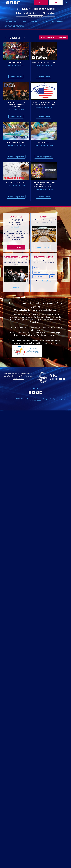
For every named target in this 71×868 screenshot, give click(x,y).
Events (41, 2)
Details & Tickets (16, 77)
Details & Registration (16, 157)
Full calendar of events (53, 37)
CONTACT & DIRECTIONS (14, 26)
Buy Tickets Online (16, 247)
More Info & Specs (44, 247)
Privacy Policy (46, 281)
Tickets (56, 2)
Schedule (16, 287)
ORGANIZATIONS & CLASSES (52, 22)
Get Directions (16, 227)
